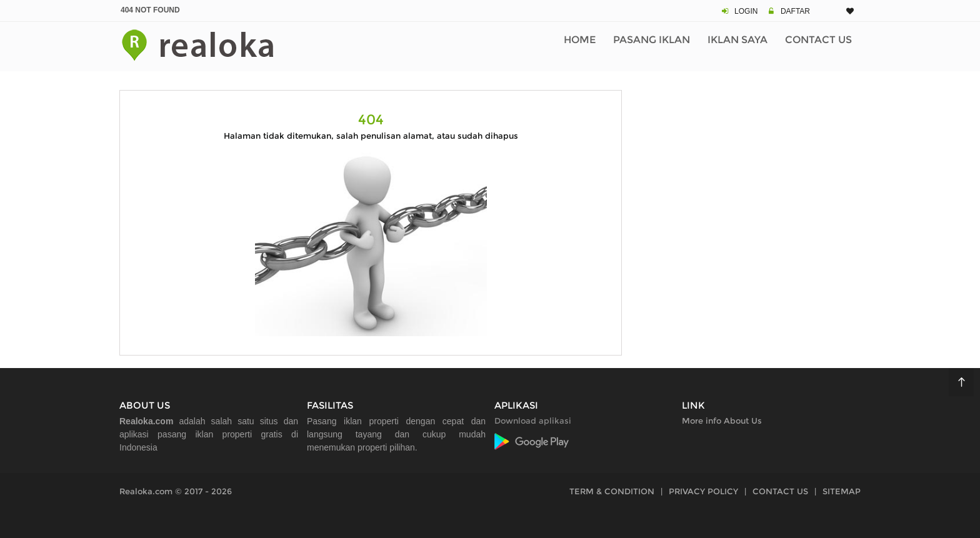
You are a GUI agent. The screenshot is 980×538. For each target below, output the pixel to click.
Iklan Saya (737, 40)
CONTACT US (780, 491)
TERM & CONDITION (612, 491)
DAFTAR (795, 11)
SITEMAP (842, 491)
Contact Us (818, 40)
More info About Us (722, 421)
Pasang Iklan (652, 40)
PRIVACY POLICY (703, 491)
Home (580, 40)
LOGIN (746, 11)
